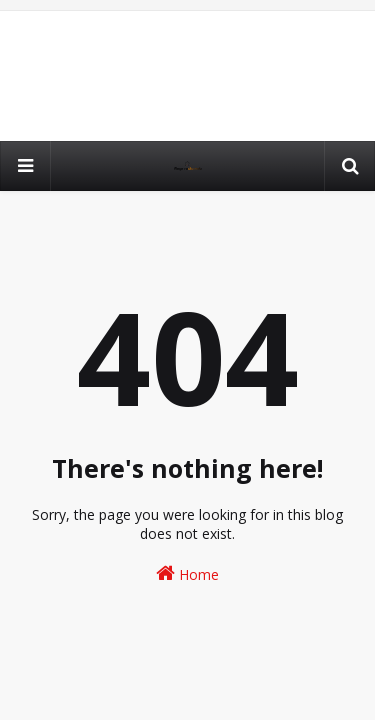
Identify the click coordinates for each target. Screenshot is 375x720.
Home (187, 573)
